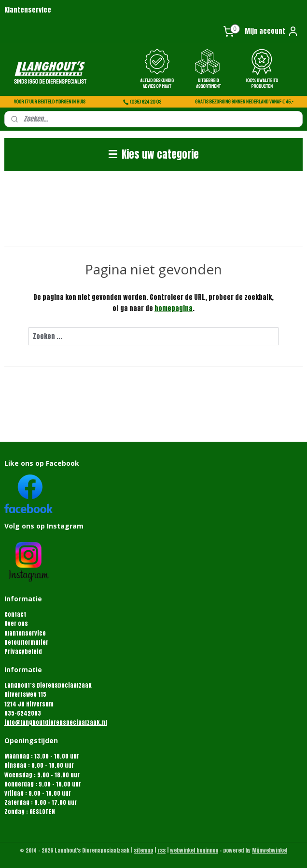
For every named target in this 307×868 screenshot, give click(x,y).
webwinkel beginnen (194, 850)
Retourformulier (26, 642)
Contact (15, 614)
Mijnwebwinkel (270, 850)
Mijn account (272, 31)
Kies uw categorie (154, 154)
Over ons (16, 624)
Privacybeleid (23, 651)
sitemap (143, 850)
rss (161, 850)
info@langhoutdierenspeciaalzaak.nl (56, 722)
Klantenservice (28, 10)
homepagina (174, 308)
